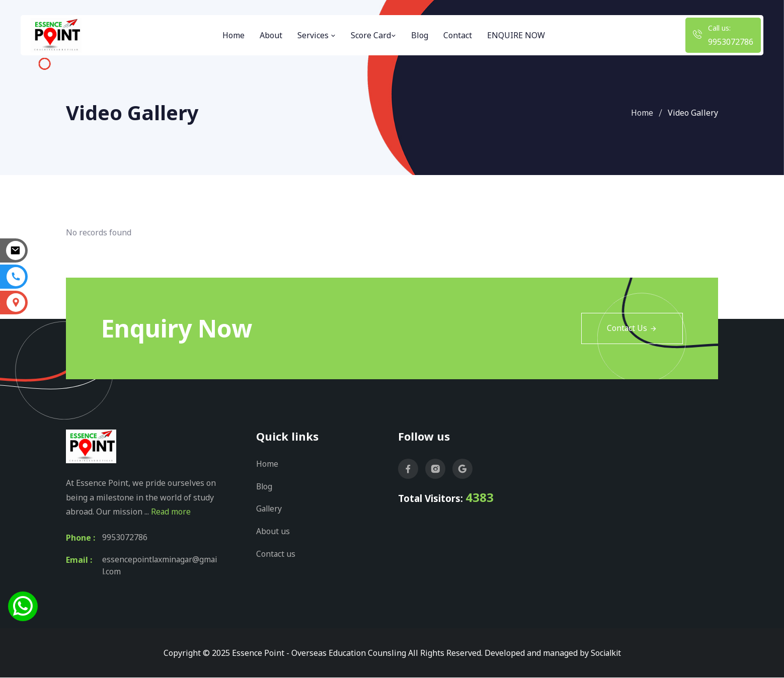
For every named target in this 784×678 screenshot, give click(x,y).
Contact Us (632, 328)
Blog (420, 35)
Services (317, 35)
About (271, 35)
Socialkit (606, 653)
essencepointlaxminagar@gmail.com (160, 566)
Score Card (373, 35)
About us (273, 530)
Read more (171, 512)
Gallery (270, 508)
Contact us (276, 552)
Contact (458, 35)
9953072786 (731, 42)
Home (233, 35)
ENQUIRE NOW (516, 35)
